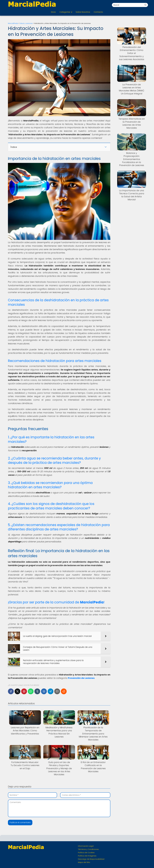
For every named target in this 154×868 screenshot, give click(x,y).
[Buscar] (145, 5)
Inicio (53, 12)
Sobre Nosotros (83, 12)
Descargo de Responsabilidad (91, 859)
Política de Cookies (86, 853)
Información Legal (86, 846)
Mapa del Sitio (84, 862)
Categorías (65, 12)
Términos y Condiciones (88, 849)
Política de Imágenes (87, 856)
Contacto (98, 12)
